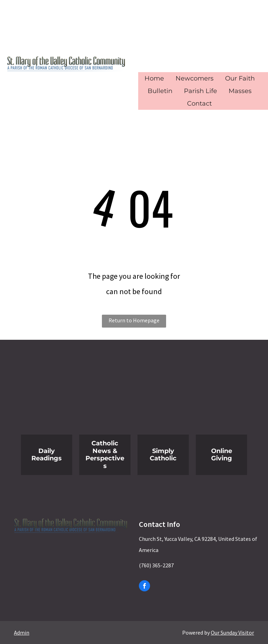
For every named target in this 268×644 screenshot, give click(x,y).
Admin (22, 632)
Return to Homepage (134, 320)
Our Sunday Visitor (232, 632)
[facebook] (144, 587)
